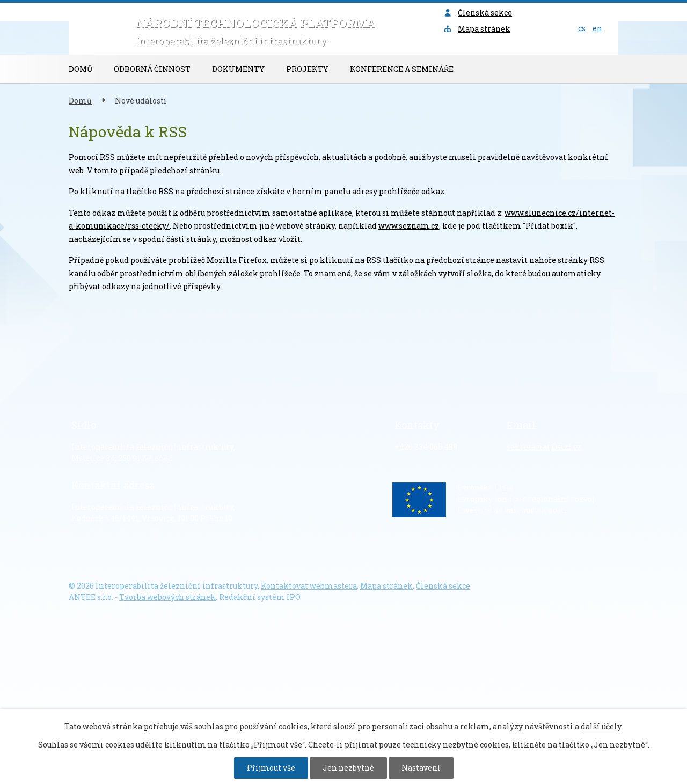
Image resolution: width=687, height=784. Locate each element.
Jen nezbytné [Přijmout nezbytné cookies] (348, 768)
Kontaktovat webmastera (309, 586)
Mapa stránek (477, 29)
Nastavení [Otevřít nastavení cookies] (421, 768)
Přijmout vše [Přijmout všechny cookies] (271, 768)
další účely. (602, 726)
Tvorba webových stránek (167, 597)
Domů (81, 69)
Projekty (307, 69)
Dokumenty (238, 69)
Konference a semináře (402, 69)
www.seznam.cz (409, 226)
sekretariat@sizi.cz (544, 447)
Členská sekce (478, 13)
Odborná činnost (152, 69)
